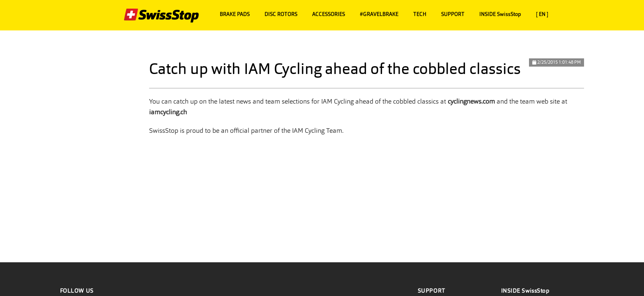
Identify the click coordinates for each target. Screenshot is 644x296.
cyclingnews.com (471, 101)
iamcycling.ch (168, 112)
